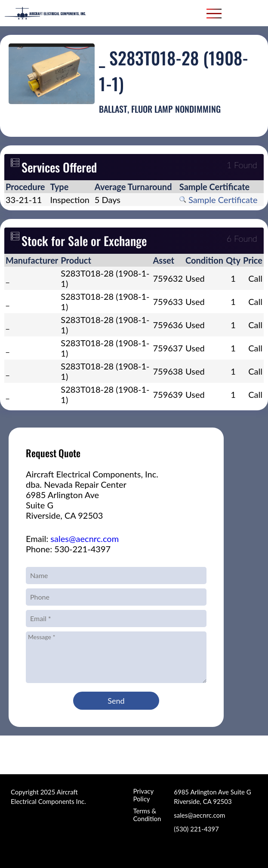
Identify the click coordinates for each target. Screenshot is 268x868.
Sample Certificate (219, 200)
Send (116, 701)
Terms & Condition (147, 815)
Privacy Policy (143, 795)
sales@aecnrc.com (85, 539)
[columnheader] (26, 187)
